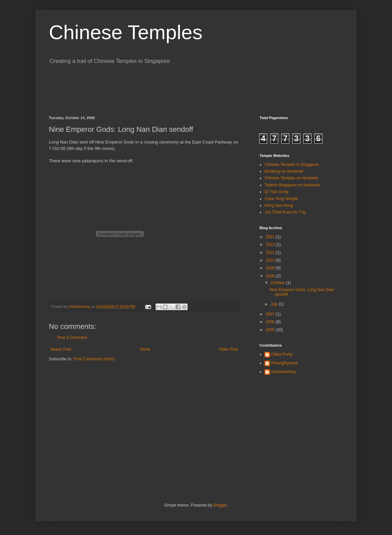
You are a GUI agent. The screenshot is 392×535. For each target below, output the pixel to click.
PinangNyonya (284, 363)
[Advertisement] (171, 89)
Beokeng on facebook (284, 171)
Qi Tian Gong (276, 192)
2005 (271, 330)
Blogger (220, 505)
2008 (271, 276)
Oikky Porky (282, 354)
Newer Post (61, 349)
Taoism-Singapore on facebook (292, 185)
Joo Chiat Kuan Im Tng (285, 212)
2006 (271, 322)
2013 (271, 245)
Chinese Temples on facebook (291, 178)
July (275, 304)
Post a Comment (72, 338)
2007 (271, 314)
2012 (271, 253)
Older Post (228, 349)
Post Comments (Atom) (94, 359)
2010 (271, 260)
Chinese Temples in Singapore (292, 165)
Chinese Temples (126, 32)
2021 (271, 237)
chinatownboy (283, 372)
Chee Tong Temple (281, 199)
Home (145, 349)
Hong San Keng (279, 205)
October (278, 283)
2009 (271, 268)
